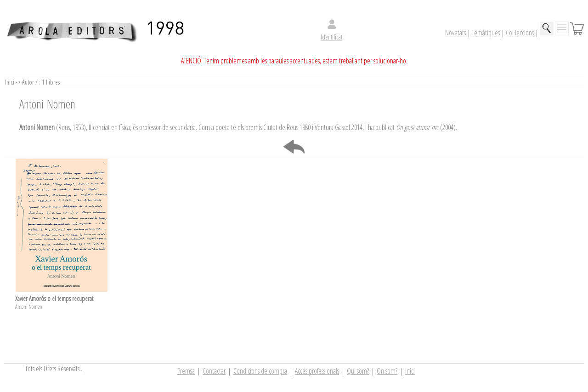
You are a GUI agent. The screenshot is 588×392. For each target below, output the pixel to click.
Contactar (214, 371)
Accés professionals (317, 371)
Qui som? (358, 371)
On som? (387, 371)
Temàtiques (486, 33)
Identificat (331, 37)
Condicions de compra (260, 371)
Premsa (186, 371)
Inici (410, 371)
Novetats (455, 33)
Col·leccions (520, 33)
